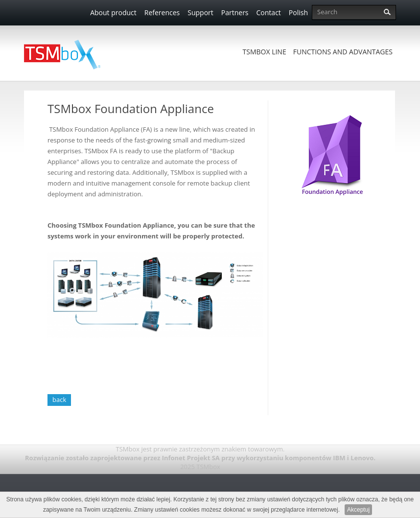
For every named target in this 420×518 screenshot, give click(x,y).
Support (200, 12)
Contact (269, 12)
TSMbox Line (265, 52)
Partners (235, 12)
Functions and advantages (343, 52)
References (162, 12)
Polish (298, 12)
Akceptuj (358, 510)
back (59, 400)
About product (113, 12)
